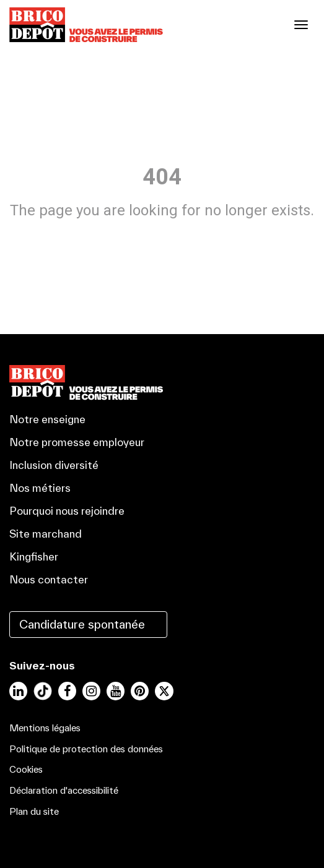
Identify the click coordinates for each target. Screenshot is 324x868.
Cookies (26, 769)
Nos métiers (40, 488)
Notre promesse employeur (77, 442)
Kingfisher (34, 556)
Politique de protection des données (86, 749)
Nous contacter (49, 579)
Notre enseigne (47, 419)
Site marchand (46, 534)
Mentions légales (45, 728)
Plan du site (34, 811)
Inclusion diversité (54, 465)
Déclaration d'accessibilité (64, 790)
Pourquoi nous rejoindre (67, 511)
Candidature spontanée (82, 624)
